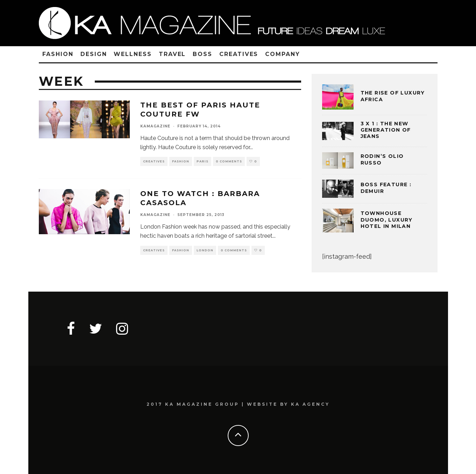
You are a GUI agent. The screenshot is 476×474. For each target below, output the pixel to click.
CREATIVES (239, 54)
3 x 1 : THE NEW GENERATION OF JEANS (386, 130)
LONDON (205, 250)
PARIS (203, 161)
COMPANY (282, 54)
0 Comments (229, 161)
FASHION (58, 54)
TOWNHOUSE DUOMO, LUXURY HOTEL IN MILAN (387, 219)
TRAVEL (172, 54)
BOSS (203, 54)
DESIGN (94, 54)
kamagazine (155, 126)
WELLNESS (133, 54)
